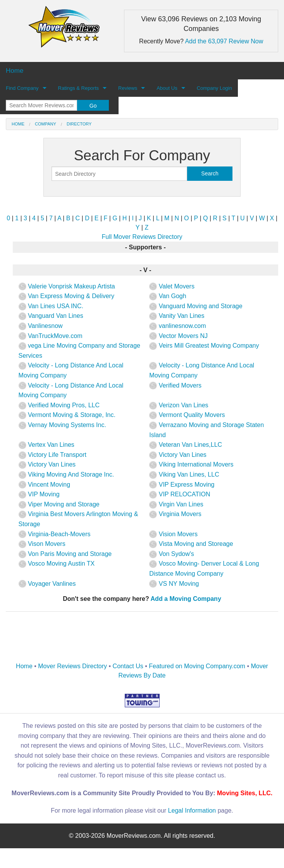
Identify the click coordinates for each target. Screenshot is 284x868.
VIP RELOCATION (180, 494)
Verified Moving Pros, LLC (59, 405)
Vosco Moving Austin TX (57, 564)
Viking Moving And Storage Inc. (66, 474)
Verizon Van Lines (179, 405)
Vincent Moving (45, 485)
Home (18, 124)
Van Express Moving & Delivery (66, 296)
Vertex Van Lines (46, 445)
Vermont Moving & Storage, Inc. (67, 415)
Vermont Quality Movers (187, 415)
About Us (167, 88)
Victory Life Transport (52, 455)
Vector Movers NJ (178, 336)
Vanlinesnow (41, 326)
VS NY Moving (174, 584)
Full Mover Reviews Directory (142, 237)
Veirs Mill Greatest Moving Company (204, 346)
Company (46, 124)
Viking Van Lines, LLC (184, 474)
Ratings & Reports (79, 88)
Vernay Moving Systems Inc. (62, 425)
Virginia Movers (175, 514)
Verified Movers (175, 385)
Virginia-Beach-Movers (55, 534)
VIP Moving (39, 494)
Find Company (22, 88)
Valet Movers (172, 286)
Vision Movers (173, 534)
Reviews (128, 88)
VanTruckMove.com (51, 336)
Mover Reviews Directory (72, 666)
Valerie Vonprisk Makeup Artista (67, 286)
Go (93, 106)
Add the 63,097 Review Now (224, 41)
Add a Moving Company (186, 599)
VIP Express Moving (182, 485)
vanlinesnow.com (177, 326)
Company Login (214, 88)
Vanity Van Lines (177, 316)
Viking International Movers (191, 464)
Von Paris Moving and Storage (65, 554)
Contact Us (128, 666)
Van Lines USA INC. (51, 306)
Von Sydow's (172, 554)
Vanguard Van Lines (51, 316)
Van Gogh (168, 296)
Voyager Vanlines (47, 584)
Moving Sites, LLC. (245, 793)
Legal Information (192, 811)
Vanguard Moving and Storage (196, 306)
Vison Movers (42, 544)
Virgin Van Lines (176, 504)
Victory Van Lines (178, 455)
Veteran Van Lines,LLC (186, 445)
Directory (79, 124)
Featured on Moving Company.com (197, 666)
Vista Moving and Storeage (191, 544)
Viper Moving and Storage (59, 504)
